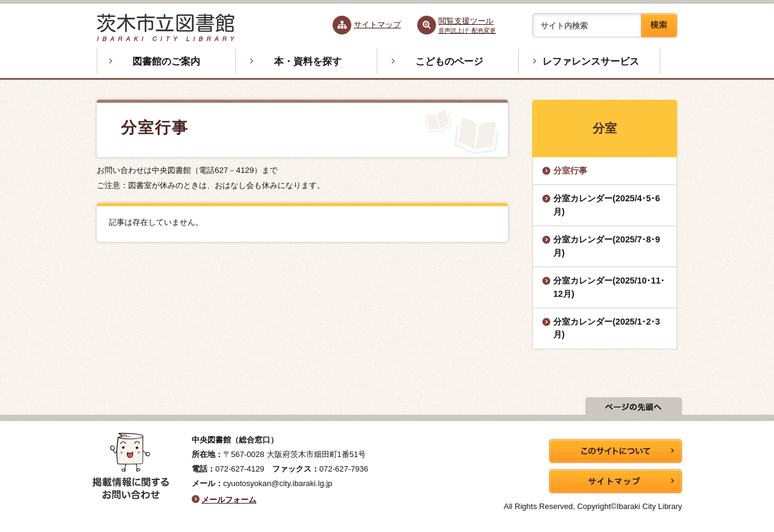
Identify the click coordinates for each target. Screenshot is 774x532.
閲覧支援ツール (467, 25)
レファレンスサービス (591, 61)
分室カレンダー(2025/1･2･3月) (607, 328)
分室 (605, 128)
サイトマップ (377, 24)
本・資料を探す (308, 61)
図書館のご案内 (166, 61)
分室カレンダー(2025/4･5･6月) (607, 205)
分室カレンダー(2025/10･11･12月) (609, 287)
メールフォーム (229, 500)
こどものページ (449, 61)
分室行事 (570, 170)
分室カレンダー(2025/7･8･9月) (607, 246)
